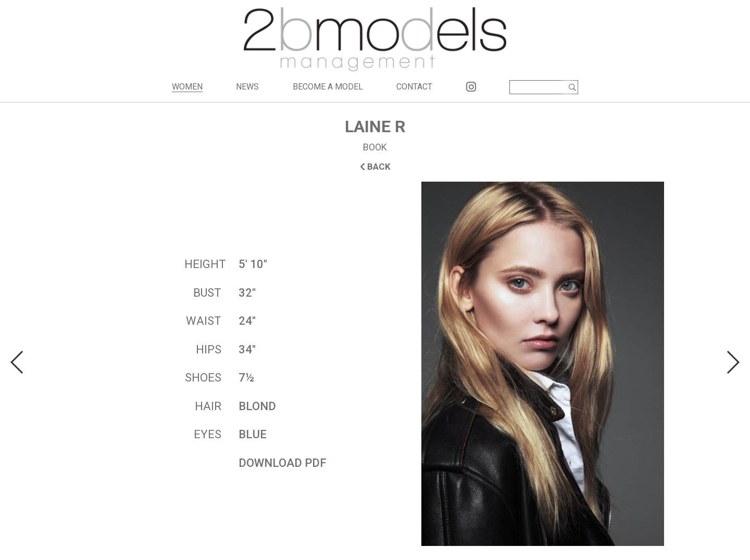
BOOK (375, 147)
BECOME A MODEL (328, 87)
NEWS (247, 87)
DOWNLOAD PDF (283, 463)
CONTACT (414, 87)
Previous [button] (17, 362)
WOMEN (187, 87)
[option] (375, 364)
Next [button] (733, 362)
